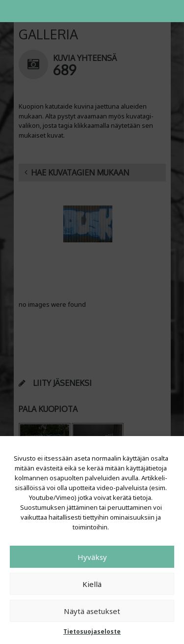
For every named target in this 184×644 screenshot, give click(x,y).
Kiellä (92, 584)
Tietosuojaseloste (92, 631)
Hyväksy (92, 557)
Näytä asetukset (92, 611)
